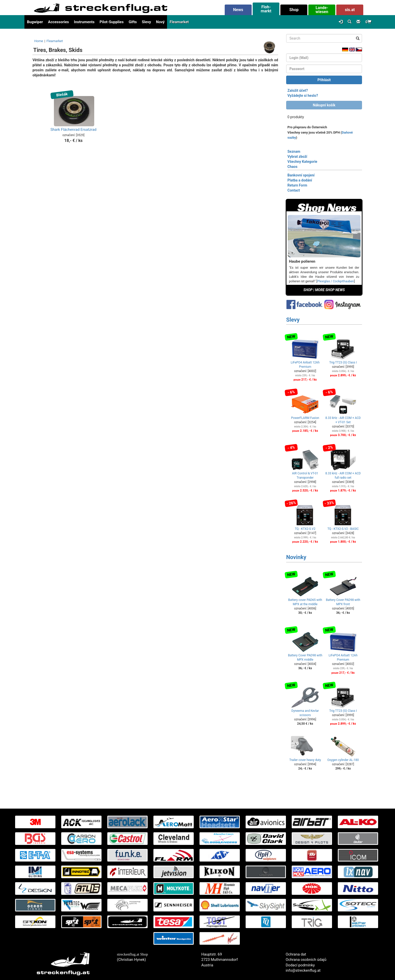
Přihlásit (324, 80)
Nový (160, 22)
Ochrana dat (296, 954)
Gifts (133, 22)
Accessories (59, 22)
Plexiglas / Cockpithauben (336, 281)
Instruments (84, 22)
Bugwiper (35, 22)
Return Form (297, 185)
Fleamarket (179, 22)
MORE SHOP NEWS (330, 290)
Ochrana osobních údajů (306, 960)
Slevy (146, 22)
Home (39, 41)
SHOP (308, 290)
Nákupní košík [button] (324, 105)
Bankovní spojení (301, 175)
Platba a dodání (300, 180)
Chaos (292, 167)
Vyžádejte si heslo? (303, 96)
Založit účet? (298, 90)
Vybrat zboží (297, 157)
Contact (294, 190)
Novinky (296, 557)
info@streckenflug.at (303, 970)
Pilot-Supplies (111, 22)
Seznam (294, 151)
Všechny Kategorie (302, 162)
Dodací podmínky (300, 965)
